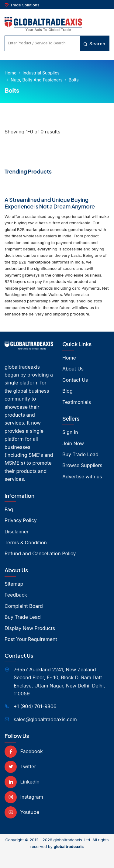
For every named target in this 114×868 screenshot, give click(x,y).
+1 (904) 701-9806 (35, 706)
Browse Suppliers (82, 465)
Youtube (22, 812)
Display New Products (30, 628)
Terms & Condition (26, 542)
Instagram (24, 797)
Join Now (73, 443)
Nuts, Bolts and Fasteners (37, 80)
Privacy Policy (21, 520)
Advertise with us (82, 477)
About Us (73, 369)
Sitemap (14, 584)
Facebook (24, 751)
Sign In (70, 432)
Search (94, 44)
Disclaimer (17, 532)
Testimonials (77, 402)
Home (10, 73)
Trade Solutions (25, 5)
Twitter (20, 766)
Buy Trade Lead (80, 454)
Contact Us (75, 380)
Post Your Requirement (31, 639)
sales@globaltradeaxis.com (45, 719)
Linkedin (22, 782)
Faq (9, 509)
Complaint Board (24, 606)
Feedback (16, 595)
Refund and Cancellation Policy (40, 553)
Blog (67, 391)
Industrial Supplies (41, 73)
